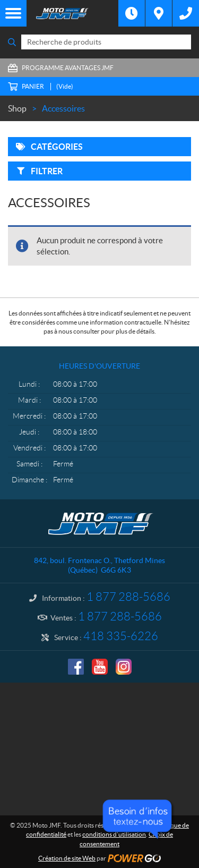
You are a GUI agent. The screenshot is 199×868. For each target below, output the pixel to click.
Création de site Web (67, 858)
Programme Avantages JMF (68, 68)
